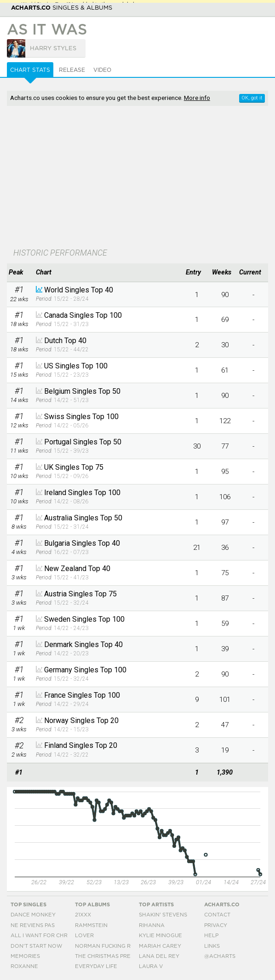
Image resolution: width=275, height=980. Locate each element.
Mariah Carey (160, 946)
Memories (25, 956)
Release (72, 70)
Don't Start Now (36, 946)
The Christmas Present (110, 956)
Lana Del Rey (159, 956)
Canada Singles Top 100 (83, 315)
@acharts (220, 956)
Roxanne (24, 966)
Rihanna (152, 925)
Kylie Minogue (160, 936)
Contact (217, 915)
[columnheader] (19, 273)
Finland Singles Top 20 (81, 745)
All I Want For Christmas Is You (58, 936)
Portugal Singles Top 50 (83, 442)
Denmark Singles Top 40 (83, 645)
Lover (84, 936)
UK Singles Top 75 (74, 467)
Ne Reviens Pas (33, 925)
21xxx (83, 915)
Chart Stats (30, 70)
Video (102, 70)
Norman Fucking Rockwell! (117, 946)
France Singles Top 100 (82, 695)
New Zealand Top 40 (77, 569)
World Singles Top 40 (79, 290)
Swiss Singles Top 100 (81, 417)
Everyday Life (96, 966)
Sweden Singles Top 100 (84, 619)
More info (197, 98)
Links (212, 946)
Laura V (151, 966)
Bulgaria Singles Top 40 (82, 543)
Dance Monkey (33, 915)
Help (211, 936)
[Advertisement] (137, 178)
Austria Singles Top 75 (80, 594)
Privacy (216, 925)
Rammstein (91, 925)
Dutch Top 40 (65, 341)
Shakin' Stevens (163, 915)
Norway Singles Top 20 (81, 720)
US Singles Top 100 (76, 366)
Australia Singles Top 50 (83, 518)
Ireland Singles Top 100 (82, 493)
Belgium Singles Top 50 (82, 391)
